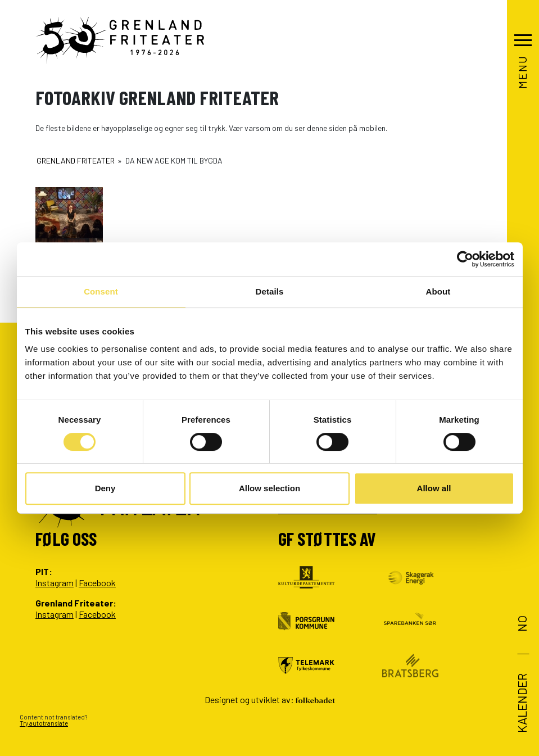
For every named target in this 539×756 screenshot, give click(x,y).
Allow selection (269, 488)
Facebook (97, 583)
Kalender (521, 703)
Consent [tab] (101, 291)
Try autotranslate (44, 723)
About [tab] (438, 291)
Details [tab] (270, 291)
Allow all (434, 488)
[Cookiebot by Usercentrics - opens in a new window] (465, 259)
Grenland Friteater (76, 160)
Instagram (55, 583)
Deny (105, 488)
